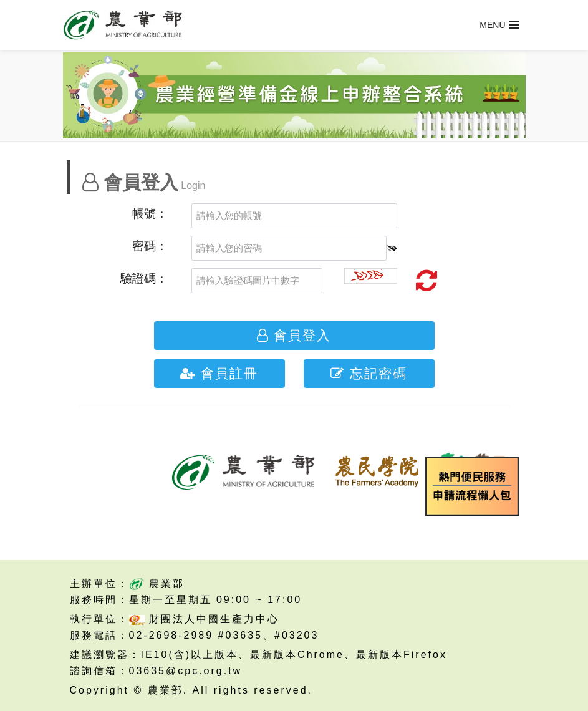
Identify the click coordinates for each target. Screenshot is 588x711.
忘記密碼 (369, 374)
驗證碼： (144, 278)
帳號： (150, 214)
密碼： (150, 246)
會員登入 (294, 336)
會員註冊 (219, 374)
